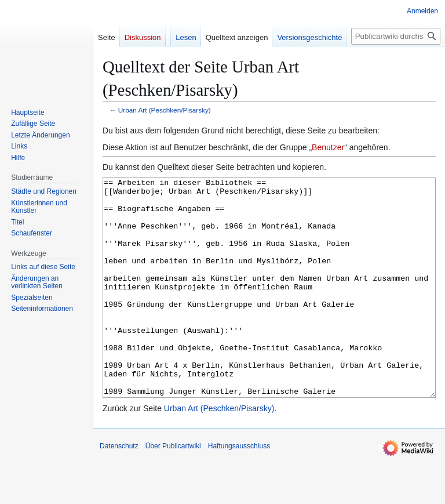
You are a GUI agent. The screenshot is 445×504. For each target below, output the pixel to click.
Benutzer (328, 147)
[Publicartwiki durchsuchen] (396, 36)
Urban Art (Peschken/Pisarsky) (165, 110)
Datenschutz (119, 490)
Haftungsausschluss (239, 490)
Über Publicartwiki (173, 490)
